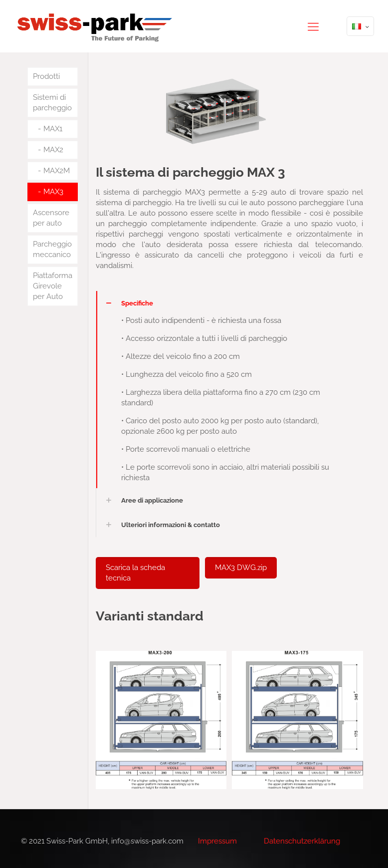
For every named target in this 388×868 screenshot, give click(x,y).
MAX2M (57, 171)
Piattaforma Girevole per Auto (53, 286)
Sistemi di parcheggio (52, 103)
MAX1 (53, 129)
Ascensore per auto (51, 218)
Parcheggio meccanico (52, 249)
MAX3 (53, 192)
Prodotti (46, 76)
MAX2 (53, 150)
